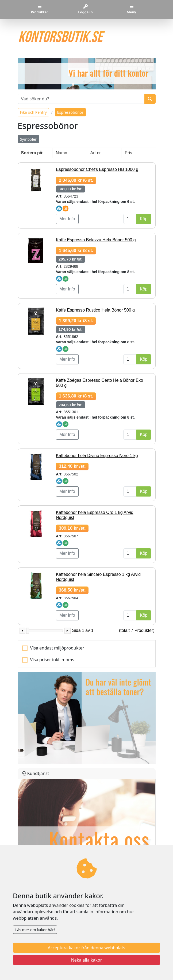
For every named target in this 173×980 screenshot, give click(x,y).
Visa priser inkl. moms (52, 660)
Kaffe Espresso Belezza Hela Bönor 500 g (96, 240)
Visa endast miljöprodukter (57, 648)
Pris (129, 153)
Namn (62, 153)
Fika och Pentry (33, 112)
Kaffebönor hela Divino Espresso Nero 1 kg (97, 456)
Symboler (28, 139)
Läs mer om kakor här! (35, 930)
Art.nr (96, 153)
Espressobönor (70, 112)
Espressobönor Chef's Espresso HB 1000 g (97, 169)
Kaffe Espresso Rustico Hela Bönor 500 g (95, 310)
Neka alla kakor (87, 960)
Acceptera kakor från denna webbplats (86, 948)
